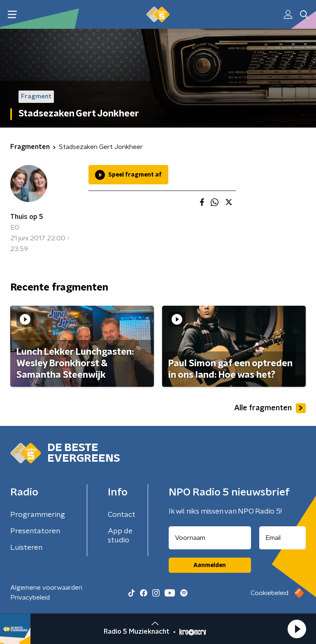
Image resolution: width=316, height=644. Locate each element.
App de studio (120, 536)
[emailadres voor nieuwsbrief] (283, 538)
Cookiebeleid (270, 593)
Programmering (38, 515)
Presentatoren (35, 531)
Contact (122, 515)
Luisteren (26, 548)
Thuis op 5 (27, 217)
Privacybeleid (30, 598)
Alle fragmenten (270, 408)
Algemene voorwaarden (46, 588)
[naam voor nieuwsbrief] (210, 538)
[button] (297, 629)
